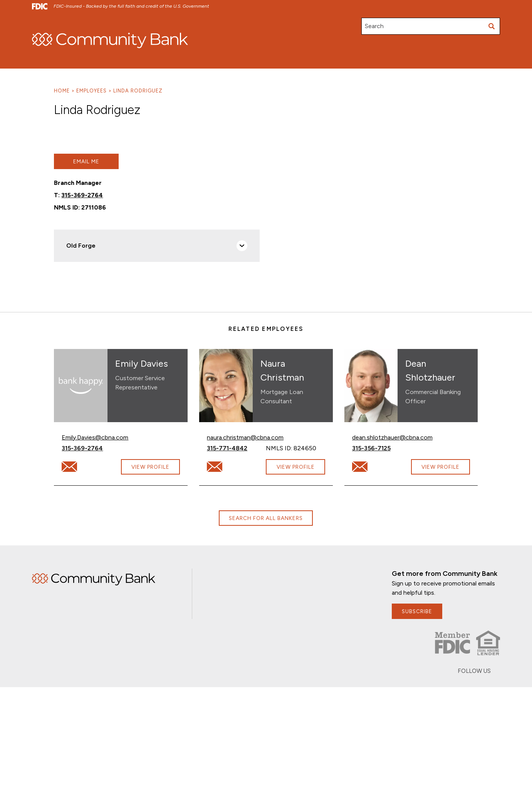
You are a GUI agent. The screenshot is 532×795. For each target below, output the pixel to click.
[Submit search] (492, 26)
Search (374, 26)
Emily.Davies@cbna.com (95, 437)
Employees (91, 91)
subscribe (417, 611)
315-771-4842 (236, 448)
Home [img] (94, 579)
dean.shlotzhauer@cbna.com (392, 437)
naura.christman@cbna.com (245, 437)
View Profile (150, 467)
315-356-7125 (382, 448)
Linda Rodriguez (138, 91)
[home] (110, 40)
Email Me (86, 161)
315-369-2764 (82, 195)
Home (62, 91)
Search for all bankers (266, 518)
